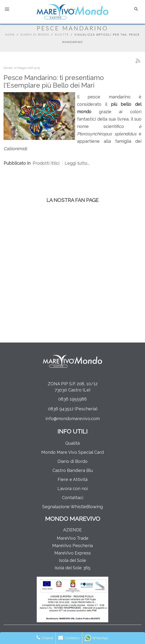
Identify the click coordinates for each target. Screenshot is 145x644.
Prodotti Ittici (46, 163)
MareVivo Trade (73, 538)
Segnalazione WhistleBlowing (72, 507)
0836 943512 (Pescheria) (73, 409)
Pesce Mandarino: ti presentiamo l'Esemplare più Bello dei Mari (54, 82)
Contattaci (73, 498)
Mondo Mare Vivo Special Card (72, 452)
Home (10, 35)
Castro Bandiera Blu (73, 470)
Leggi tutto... (77, 163)
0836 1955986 (72, 399)
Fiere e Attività (73, 479)
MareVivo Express (73, 553)
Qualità (72, 443)
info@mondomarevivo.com (73, 419)
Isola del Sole (72, 560)
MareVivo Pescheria (72, 546)
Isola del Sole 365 (72, 568)
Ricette (62, 35)
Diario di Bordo (35, 35)
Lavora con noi (73, 488)
